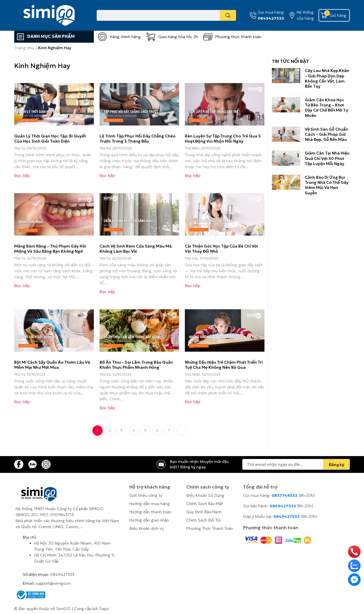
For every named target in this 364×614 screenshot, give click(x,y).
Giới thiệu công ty (146, 495)
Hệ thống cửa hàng (305, 15)
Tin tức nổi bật (290, 61)
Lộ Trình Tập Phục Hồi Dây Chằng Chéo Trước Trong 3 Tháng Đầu (137, 139)
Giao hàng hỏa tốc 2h (178, 37)
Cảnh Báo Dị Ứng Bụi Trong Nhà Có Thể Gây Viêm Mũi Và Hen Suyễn (327, 185)
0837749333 (285, 495)
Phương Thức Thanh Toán (210, 528)
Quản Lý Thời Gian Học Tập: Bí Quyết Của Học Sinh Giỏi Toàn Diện (50, 139)
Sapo (104, 609)
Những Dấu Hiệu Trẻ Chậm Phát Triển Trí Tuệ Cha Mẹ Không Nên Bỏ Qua (224, 365)
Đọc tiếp (22, 176)
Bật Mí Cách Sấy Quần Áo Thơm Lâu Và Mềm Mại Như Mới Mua (52, 365)
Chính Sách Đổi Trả (203, 520)
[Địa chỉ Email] (296, 464)
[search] (228, 15)
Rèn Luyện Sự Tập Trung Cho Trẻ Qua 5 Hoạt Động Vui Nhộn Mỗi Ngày (223, 139)
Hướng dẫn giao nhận (149, 520)
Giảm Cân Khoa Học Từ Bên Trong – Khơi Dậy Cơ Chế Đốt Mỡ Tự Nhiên (326, 108)
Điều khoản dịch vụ (147, 528)
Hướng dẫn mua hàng (150, 504)
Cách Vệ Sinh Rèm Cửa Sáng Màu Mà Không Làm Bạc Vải (136, 249)
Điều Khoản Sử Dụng (205, 495)
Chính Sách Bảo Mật (205, 504)
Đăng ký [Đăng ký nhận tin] (336, 465)
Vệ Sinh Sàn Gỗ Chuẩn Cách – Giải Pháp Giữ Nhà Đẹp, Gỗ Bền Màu (326, 134)
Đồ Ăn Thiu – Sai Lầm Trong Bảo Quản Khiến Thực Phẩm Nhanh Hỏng (136, 365)
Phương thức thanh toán (238, 37)
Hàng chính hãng (125, 37)
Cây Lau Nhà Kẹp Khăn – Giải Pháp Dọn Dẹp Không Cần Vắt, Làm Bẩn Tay (327, 78)
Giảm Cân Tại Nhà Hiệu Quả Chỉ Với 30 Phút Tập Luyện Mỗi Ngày (327, 158)
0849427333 (271, 18)
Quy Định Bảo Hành (204, 512)
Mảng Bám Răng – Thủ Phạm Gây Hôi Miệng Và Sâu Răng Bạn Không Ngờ (50, 249)
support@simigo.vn (53, 583)
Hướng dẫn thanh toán (150, 512)
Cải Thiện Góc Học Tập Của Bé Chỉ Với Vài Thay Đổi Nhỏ (221, 249)
